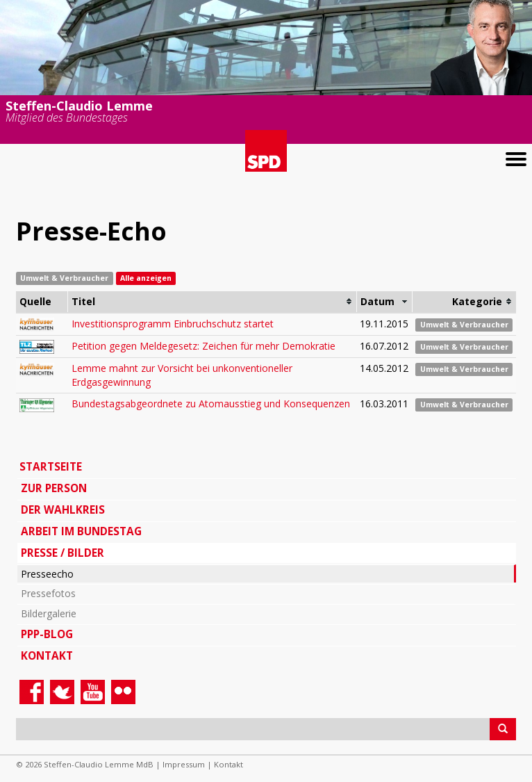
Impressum (184, 764)
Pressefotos (48, 593)
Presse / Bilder (63, 553)
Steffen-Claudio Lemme (79, 105)
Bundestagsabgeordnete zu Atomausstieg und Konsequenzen (211, 404)
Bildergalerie (49, 613)
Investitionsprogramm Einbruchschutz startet (173, 324)
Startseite (51, 467)
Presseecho (47, 574)
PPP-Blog (47, 634)
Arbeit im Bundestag (81, 531)
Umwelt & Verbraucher (464, 325)
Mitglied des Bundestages (67, 119)
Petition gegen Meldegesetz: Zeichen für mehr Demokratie (203, 346)
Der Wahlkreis (63, 510)
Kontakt (47, 656)
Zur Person (54, 488)
